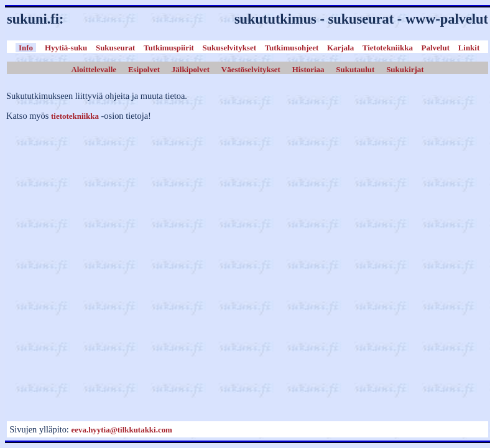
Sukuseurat (115, 48)
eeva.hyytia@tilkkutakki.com (121, 430)
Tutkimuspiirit (169, 48)
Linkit (469, 48)
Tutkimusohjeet (292, 48)
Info (26, 48)
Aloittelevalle (94, 69)
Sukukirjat (405, 69)
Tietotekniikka (388, 48)
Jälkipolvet (191, 69)
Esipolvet (144, 69)
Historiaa (308, 69)
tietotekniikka (75, 116)
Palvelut (436, 48)
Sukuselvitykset (229, 48)
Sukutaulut (355, 69)
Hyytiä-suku (66, 48)
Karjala (340, 48)
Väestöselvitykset (251, 69)
